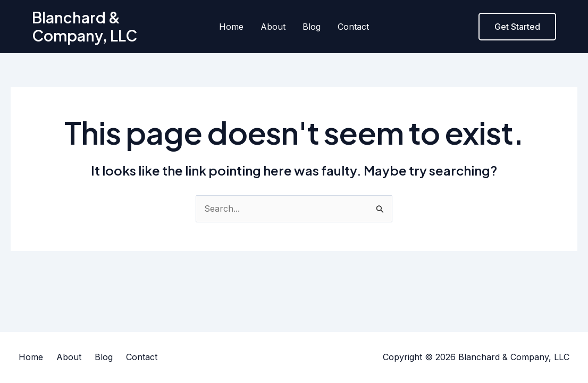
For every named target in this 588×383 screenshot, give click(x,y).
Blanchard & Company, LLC (85, 26)
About (273, 27)
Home (231, 27)
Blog (312, 27)
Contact (353, 27)
